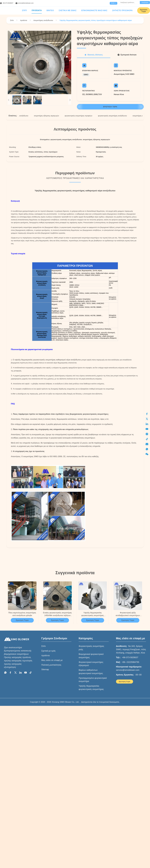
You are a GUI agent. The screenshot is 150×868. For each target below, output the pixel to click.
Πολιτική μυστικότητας (51, 665)
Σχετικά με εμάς (68, 10)
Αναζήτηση (145, 3)
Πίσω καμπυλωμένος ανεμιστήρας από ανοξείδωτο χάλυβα (22, 614)
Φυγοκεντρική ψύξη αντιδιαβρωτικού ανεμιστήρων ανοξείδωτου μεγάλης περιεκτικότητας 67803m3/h (128, 614)
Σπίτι (24, 10)
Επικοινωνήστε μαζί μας (94, 10)
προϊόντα (45, 656)
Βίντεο (50, 10)
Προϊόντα (37, 10)
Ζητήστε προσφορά (122, 10)
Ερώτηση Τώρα (110, 107)
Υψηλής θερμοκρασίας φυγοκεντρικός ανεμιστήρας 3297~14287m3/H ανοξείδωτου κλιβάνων (93, 614)
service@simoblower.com (26, 3)
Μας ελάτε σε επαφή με (52, 660)
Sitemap (45, 669)
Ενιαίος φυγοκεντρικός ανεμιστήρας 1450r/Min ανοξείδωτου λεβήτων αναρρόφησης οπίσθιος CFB (57, 614)
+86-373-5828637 (8, 3)
